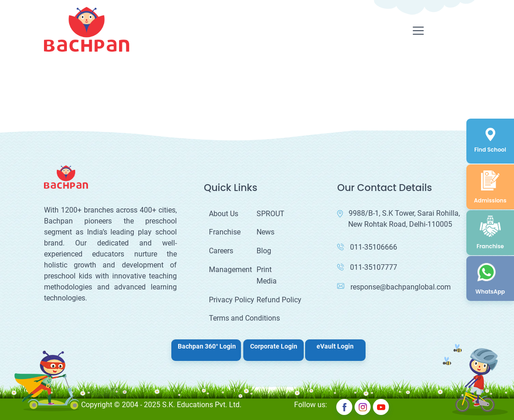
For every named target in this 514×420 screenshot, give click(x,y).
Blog (264, 251)
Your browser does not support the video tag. (69, 93)
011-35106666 (367, 247)
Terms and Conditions (244, 318)
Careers (221, 251)
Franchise (225, 232)
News (265, 232)
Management (230, 270)
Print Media (267, 275)
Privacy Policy (232, 300)
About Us (224, 214)
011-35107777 (367, 267)
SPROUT (271, 214)
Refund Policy (279, 300)
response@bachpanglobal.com (394, 287)
